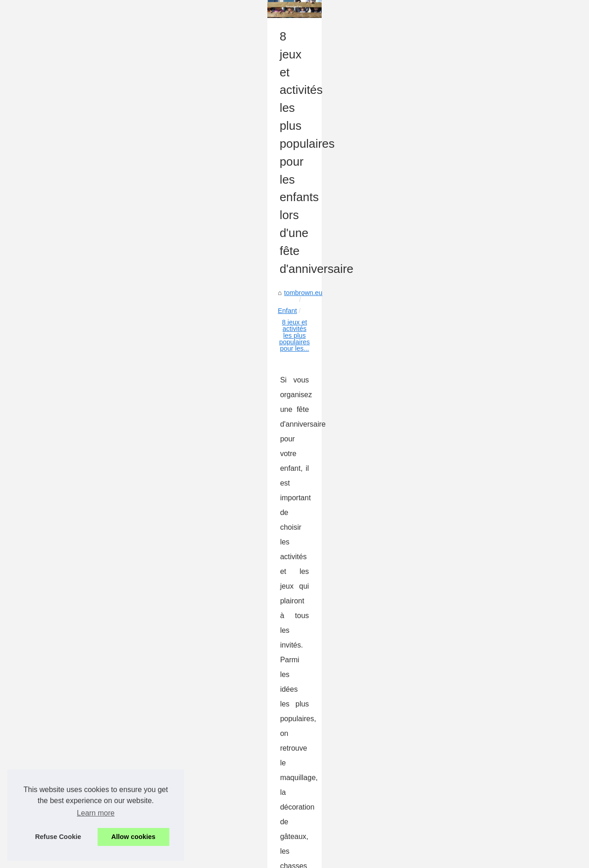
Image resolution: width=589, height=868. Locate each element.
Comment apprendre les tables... (492, 412)
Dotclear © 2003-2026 (209, 859)
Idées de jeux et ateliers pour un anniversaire (353, 340)
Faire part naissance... (477, 226)
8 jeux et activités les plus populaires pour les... (170, 279)
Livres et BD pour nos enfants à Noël (135, 814)
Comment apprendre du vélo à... (491, 618)
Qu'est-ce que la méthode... (485, 474)
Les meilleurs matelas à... (482, 557)
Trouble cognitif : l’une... (479, 494)
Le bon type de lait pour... (481, 577)
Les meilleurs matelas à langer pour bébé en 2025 (154, 782)
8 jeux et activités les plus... (484, 638)
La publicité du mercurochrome (490, 329)
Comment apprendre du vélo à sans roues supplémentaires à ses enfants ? (350, 732)
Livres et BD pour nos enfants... (491, 597)
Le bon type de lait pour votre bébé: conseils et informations (168, 798)
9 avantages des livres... (480, 392)
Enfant (83, 279)
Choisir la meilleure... (475, 268)
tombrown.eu (46, 279)
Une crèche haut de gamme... (488, 515)
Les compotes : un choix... (482, 371)
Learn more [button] (96, 813)
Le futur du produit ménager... (488, 433)
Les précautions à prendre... (485, 453)
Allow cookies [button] (133, 837)
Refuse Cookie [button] (58, 837)
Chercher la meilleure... (478, 308)
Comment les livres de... (479, 288)
